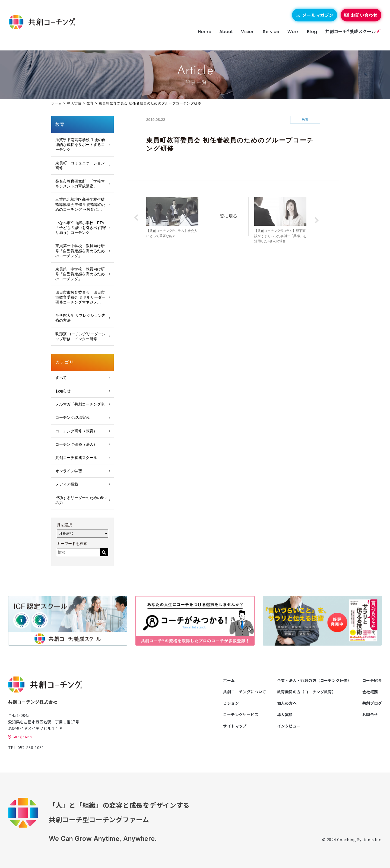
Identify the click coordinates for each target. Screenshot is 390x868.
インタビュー (289, 726)
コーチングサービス (241, 714)
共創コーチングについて (245, 692)
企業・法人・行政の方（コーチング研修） (314, 680)
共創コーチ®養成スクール (348, 36)
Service (268, 36)
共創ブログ (372, 703)
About (223, 36)
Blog (309, 36)
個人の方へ (287, 703)
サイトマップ (235, 726)
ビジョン (231, 703)
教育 (90, 103)
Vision (245, 36)
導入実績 (74, 103)
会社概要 (370, 692)
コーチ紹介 (372, 680)
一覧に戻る (230, 215)
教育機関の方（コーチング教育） (306, 692)
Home (202, 36)
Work (290, 36)
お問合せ (370, 714)
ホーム (57, 103)
